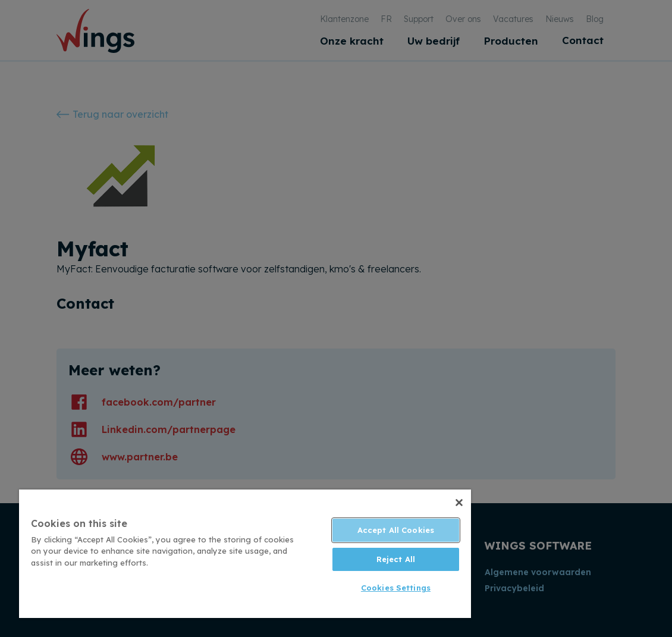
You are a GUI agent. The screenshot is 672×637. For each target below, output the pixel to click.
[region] (245, 554)
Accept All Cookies (396, 530)
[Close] (459, 503)
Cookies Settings (396, 588)
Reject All (396, 559)
